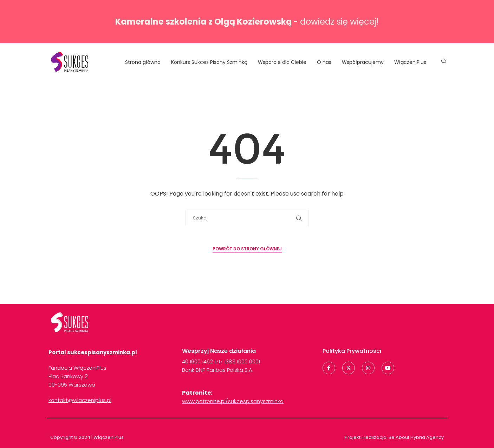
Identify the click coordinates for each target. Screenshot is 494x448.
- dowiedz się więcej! (247, 22)
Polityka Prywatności (352, 351)
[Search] (444, 62)
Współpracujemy (363, 62)
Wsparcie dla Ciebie (282, 62)
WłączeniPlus (410, 62)
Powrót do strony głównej (247, 249)
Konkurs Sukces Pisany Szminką (209, 62)
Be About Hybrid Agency (416, 437)
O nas (324, 62)
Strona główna (143, 62)
